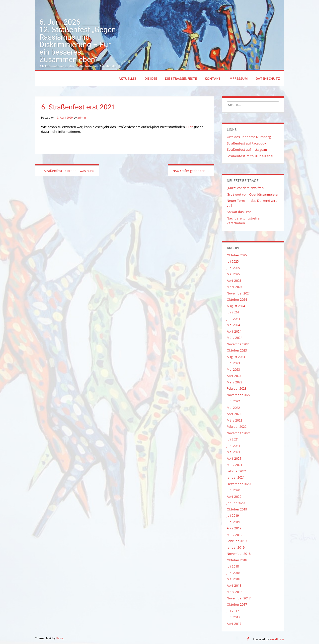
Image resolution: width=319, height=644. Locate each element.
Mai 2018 (233, 579)
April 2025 (234, 281)
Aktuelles (128, 78)
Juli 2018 (233, 566)
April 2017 (234, 624)
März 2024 (235, 338)
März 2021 (235, 465)
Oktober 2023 (237, 350)
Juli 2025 (233, 261)
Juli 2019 (233, 515)
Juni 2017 (233, 617)
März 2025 (235, 287)
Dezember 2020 (239, 484)
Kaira (60, 638)
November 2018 (239, 554)
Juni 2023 (233, 363)
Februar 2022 (237, 427)
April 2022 (234, 414)
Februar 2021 (237, 471)
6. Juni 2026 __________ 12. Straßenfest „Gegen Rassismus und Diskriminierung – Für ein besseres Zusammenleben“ (78, 41)
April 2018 (234, 585)
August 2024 (236, 306)
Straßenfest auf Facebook (247, 143)
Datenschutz (268, 78)
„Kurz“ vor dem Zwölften (245, 188)
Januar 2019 (236, 547)
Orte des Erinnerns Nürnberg (249, 137)
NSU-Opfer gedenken (191, 171)
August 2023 (236, 357)
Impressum (238, 78)
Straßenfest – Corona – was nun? (67, 171)
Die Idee (151, 78)
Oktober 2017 (237, 604)
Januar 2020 (236, 503)
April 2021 (234, 458)
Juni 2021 (233, 446)
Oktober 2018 (237, 560)
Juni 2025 (233, 268)
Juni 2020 (233, 490)
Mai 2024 (233, 325)
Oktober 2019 (237, 509)
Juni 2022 (233, 401)
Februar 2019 (237, 541)
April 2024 (234, 331)
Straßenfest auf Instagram (247, 149)
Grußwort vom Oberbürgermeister (253, 194)
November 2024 (239, 293)
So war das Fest (239, 212)
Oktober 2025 (237, 255)
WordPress (277, 639)
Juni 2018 (233, 573)
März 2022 (235, 420)
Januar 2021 (236, 477)
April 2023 (234, 376)
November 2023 (239, 344)
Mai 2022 (233, 408)
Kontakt (213, 78)
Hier (190, 127)
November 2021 (239, 433)
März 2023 (235, 382)
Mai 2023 (233, 369)
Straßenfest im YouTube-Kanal (250, 156)
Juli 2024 (233, 312)
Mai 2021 (233, 452)
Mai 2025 (233, 274)
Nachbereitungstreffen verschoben (244, 221)
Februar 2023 (237, 388)
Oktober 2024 (237, 299)
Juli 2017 (233, 611)
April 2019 (234, 528)
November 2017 (239, 598)
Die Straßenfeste (181, 78)
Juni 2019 (233, 522)
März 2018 (235, 592)
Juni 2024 (233, 319)
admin (82, 117)
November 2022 (239, 395)
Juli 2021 (233, 439)
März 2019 (235, 535)
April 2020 (234, 497)
